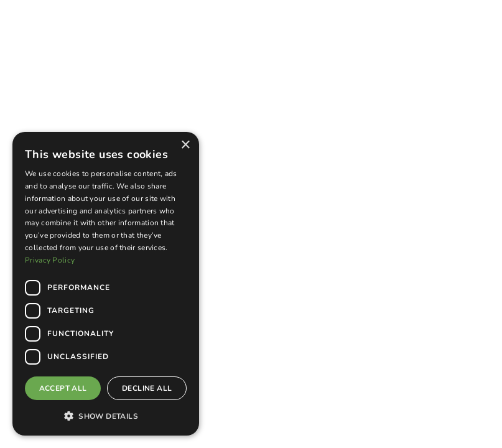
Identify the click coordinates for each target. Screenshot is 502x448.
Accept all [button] (63, 388)
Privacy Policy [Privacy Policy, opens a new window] (50, 260)
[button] (106, 416)
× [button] (185, 145)
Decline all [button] (147, 388)
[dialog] (106, 284)
